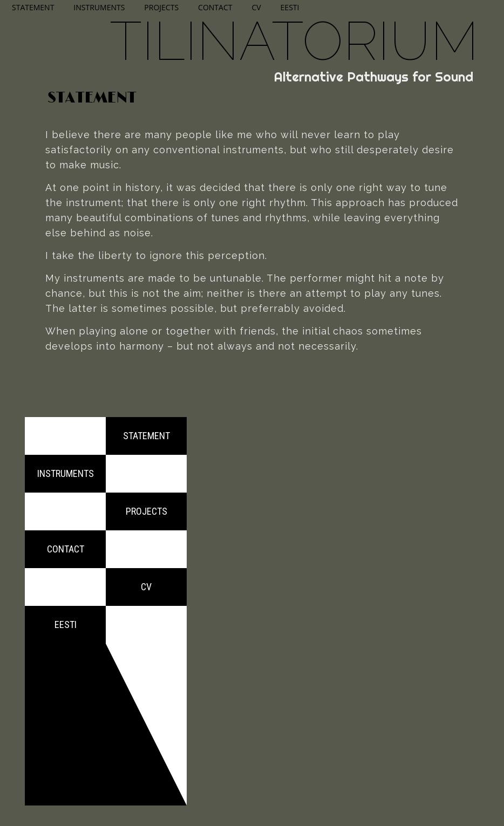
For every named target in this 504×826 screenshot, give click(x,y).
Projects (161, 7)
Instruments (99, 7)
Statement (33, 7)
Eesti (290, 7)
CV (256, 7)
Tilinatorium (294, 41)
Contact (215, 7)
